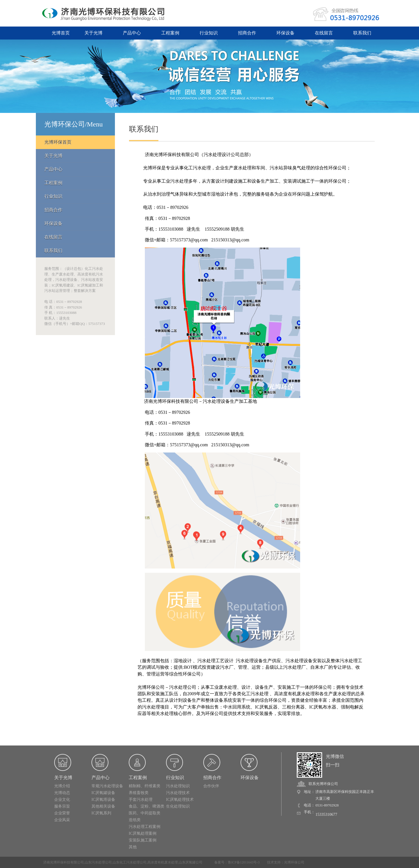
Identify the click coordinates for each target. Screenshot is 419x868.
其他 (133, 847)
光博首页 (61, 33)
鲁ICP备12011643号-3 (244, 862)
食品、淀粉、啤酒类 (147, 806)
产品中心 (132, 33)
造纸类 (135, 820)
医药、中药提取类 (145, 813)
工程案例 (170, 33)
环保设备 (285, 33)
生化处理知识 (178, 806)
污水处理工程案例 (145, 827)
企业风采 (62, 820)
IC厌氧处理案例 (143, 833)
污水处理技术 (178, 793)
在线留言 (324, 33)
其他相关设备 (103, 806)
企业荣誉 (62, 813)
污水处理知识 (178, 786)
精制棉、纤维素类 (145, 786)
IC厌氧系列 (101, 813)
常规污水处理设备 (107, 786)
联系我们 (362, 33)
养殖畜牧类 (139, 793)
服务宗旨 (62, 806)
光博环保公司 (294, 862)
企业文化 (62, 800)
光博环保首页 (58, 142)
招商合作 (247, 33)
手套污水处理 (141, 800)
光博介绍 (62, 786)
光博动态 (62, 793)
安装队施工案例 (143, 840)
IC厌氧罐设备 (103, 793)
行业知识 (209, 33)
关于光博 (93, 33)
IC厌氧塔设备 (103, 800)
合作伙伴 (211, 786)
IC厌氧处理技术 (180, 800)
